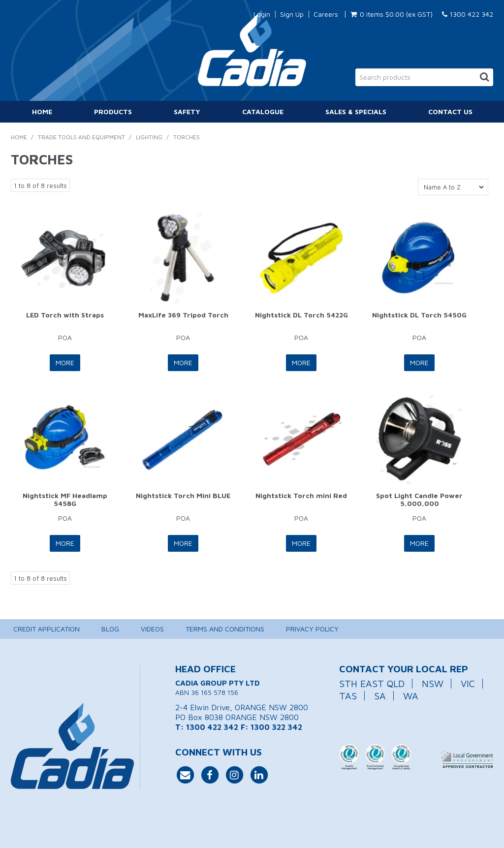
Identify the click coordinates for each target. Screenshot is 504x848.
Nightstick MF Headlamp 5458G (65, 499)
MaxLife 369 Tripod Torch (183, 315)
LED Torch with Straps (65, 315)
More (65, 362)
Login (262, 14)
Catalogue (263, 111)
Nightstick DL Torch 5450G (419, 315)
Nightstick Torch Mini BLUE (183, 495)
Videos (152, 629)
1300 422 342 (468, 14)
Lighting (149, 137)
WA (411, 696)
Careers (326, 14)
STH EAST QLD (372, 683)
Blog (110, 629)
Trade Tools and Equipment (81, 137)
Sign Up (292, 14)
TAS (348, 696)
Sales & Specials (356, 111)
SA (380, 696)
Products (113, 111)
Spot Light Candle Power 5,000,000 (419, 499)
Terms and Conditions (225, 629)
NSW (433, 683)
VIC (468, 683)
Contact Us (450, 111)
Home (42, 111)
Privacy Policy (312, 629)
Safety (187, 111)
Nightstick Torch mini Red (301, 495)
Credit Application (47, 629)
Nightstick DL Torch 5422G (301, 315)
